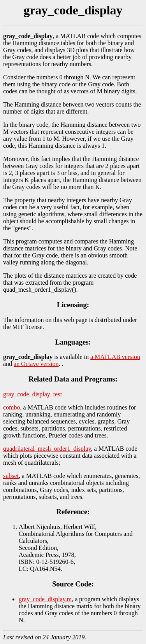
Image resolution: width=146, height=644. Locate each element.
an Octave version (36, 364)
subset (11, 476)
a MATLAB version (115, 357)
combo (12, 407)
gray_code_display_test (33, 394)
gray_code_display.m (45, 599)
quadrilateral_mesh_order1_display (47, 449)
